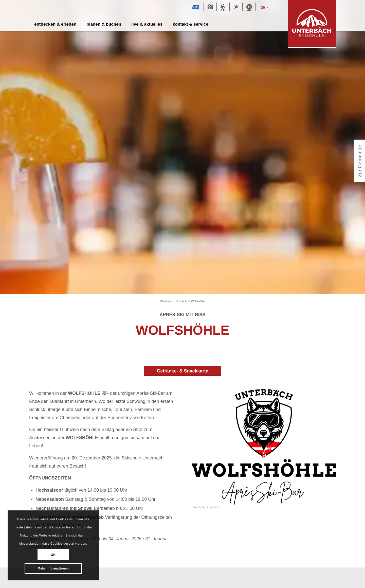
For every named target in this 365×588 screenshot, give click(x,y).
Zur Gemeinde (360, 163)
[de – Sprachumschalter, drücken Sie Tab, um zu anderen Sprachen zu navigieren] (267, 7)
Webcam (249, 7)
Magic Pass (195, 7)
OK (53, 555)
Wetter (236, 7)
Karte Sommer (210, 7)
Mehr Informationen (53, 568)
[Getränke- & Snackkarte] (182, 371)
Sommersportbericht (223, 7)
